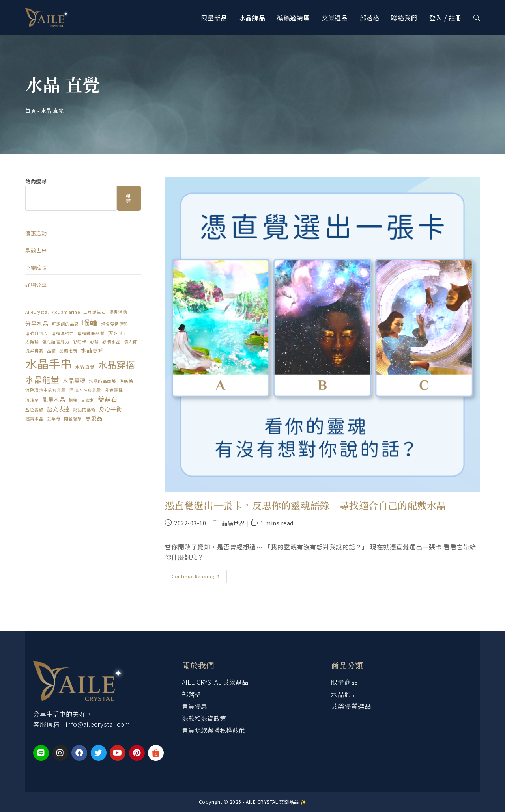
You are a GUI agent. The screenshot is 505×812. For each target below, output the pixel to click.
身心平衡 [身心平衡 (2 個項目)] (110, 409)
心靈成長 (36, 267)
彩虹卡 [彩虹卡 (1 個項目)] (80, 342)
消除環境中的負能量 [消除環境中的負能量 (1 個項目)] (46, 390)
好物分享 (36, 285)
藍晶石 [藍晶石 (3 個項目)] (108, 399)
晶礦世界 (233, 523)
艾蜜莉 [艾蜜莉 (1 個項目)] (88, 400)
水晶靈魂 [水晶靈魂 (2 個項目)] (74, 380)
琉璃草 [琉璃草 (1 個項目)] (32, 400)
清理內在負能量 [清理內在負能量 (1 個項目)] (85, 390)
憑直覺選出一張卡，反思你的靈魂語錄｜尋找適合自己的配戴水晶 (306, 505)
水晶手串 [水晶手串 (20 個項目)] (49, 363)
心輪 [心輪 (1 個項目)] (94, 342)
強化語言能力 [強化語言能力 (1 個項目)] (56, 342)
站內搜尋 (36, 181)
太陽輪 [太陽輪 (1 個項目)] (32, 342)
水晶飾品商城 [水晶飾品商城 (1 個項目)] (102, 381)
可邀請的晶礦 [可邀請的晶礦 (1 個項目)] (65, 324)
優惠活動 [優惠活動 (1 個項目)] (118, 312)
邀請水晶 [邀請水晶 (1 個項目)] (34, 418)
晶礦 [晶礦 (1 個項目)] (51, 351)
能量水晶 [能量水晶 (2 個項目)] (54, 399)
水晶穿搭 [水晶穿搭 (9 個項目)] (116, 365)
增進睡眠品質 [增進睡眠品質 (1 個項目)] (91, 333)
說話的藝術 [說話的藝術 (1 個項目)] (84, 409)
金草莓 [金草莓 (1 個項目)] (54, 418)
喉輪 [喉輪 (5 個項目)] (90, 322)
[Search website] (477, 18)
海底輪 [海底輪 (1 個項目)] (126, 381)
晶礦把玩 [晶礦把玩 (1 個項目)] (68, 351)
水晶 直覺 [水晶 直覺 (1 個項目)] (85, 367)
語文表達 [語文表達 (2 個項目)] (58, 409)
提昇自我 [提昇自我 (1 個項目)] (34, 351)
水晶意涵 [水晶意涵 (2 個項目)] (92, 350)
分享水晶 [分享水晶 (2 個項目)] (37, 323)
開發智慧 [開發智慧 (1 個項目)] (73, 418)
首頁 (31, 111)
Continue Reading (199, 575)
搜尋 (129, 198)
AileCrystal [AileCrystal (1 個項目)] (37, 312)
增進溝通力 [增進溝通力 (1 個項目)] (63, 333)
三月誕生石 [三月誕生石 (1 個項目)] (95, 312)
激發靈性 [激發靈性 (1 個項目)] (114, 390)
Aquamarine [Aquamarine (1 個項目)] (66, 312)
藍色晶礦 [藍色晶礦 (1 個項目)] (34, 409)
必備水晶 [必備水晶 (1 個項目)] (111, 342)
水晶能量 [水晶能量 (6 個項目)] (42, 379)
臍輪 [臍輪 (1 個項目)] (73, 400)
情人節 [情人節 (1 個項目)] (131, 342)
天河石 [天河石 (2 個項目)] (117, 333)
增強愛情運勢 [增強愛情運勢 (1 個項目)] (115, 324)
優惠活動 (36, 233)
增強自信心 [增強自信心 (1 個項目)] (37, 333)
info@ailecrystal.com (98, 724)
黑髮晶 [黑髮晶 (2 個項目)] (94, 418)
